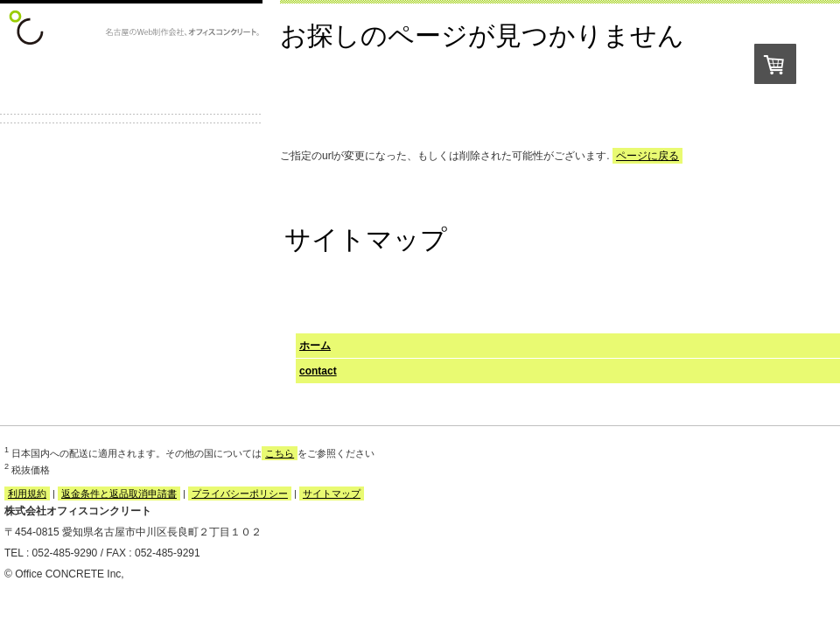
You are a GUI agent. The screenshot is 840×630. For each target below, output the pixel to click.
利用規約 (27, 493)
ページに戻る (647, 156)
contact (318, 371)
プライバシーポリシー (240, 493)
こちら (280, 453)
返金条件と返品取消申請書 (119, 493)
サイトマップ (332, 493)
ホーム (315, 346)
